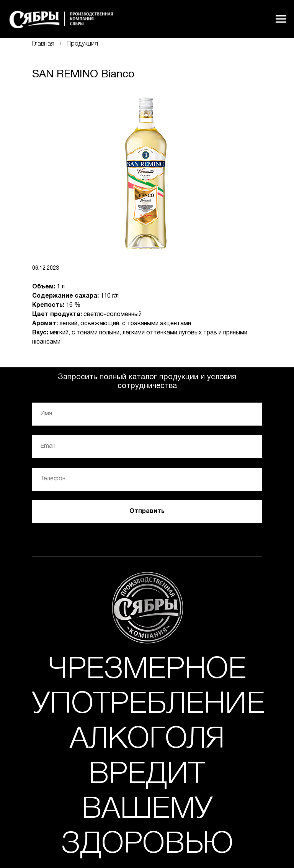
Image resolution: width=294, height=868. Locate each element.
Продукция (82, 44)
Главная (43, 44)
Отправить (147, 511)
